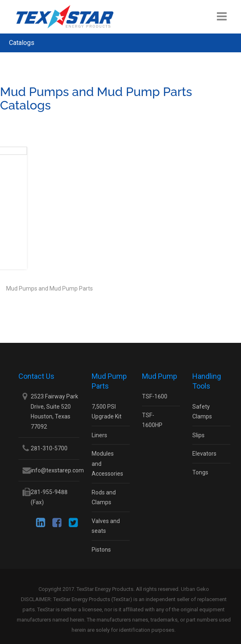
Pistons (101, 550)
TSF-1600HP (152, 420)
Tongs (200, 472)
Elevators (204, 454)
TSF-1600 (155, 396)
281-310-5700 (49, 448)
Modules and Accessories (107, 464)
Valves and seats (106, 526)
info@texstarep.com (57, 470)
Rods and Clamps (104, 498)
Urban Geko (195, 589)
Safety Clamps (202, 412)
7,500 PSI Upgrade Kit (107, 412)
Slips (198, 435)
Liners (99, 435)
